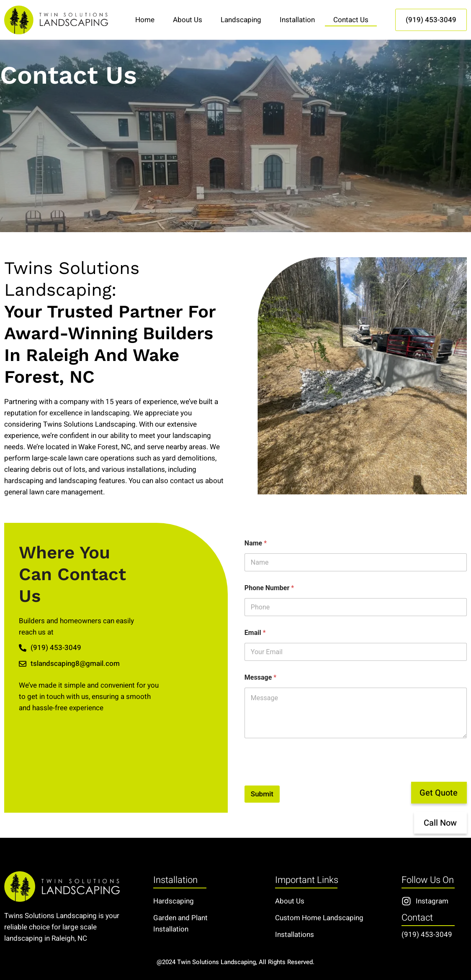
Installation (297, 20)
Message (260, 677)
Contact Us (351, 20)
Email (255, 633)
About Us (188, 20)
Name (256, 543)
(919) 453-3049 (427, 935)
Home (145, 20)
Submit (262, 794)
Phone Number (269, 588)
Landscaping (241, 20)
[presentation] (308, 780)
